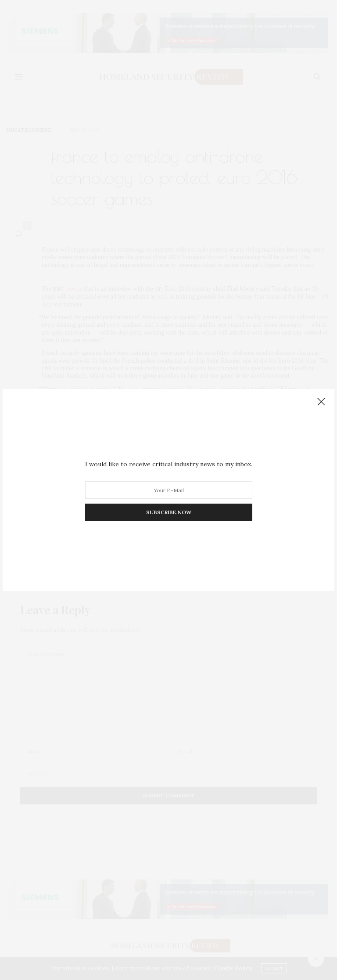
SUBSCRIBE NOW (169, 512)
